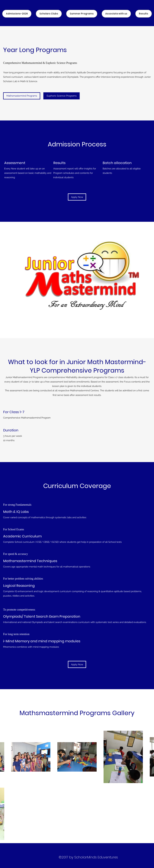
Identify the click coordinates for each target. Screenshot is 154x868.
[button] (62, 96)
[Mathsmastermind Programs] (22, 96)
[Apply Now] (77, 197)
